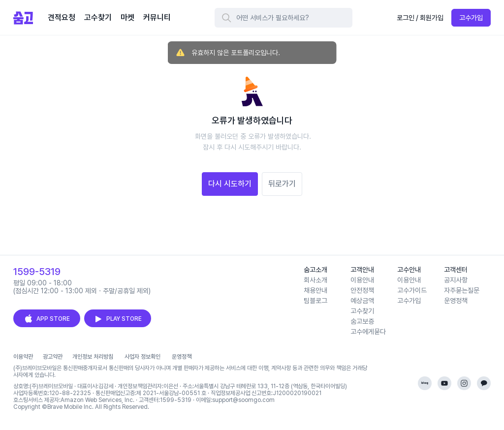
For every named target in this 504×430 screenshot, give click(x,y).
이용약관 (23, 357)
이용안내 (362, 280)
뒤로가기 (282, 184)
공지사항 (456, 280)
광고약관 (53, 357)
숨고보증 (362, 321)
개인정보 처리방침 (93, 357)
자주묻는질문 (462, 290)
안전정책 (362, 290)
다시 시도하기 (230, 184)
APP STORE (47, 319)
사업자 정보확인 (142, 357)
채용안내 (315, 290)
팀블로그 (315, 301)
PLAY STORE (118, 319)
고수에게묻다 (368, 332)
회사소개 (315, 280)
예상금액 (362, 301)
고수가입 (471, 18)
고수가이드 (412, 290)
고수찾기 (362, 311)
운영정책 (456, 301)
